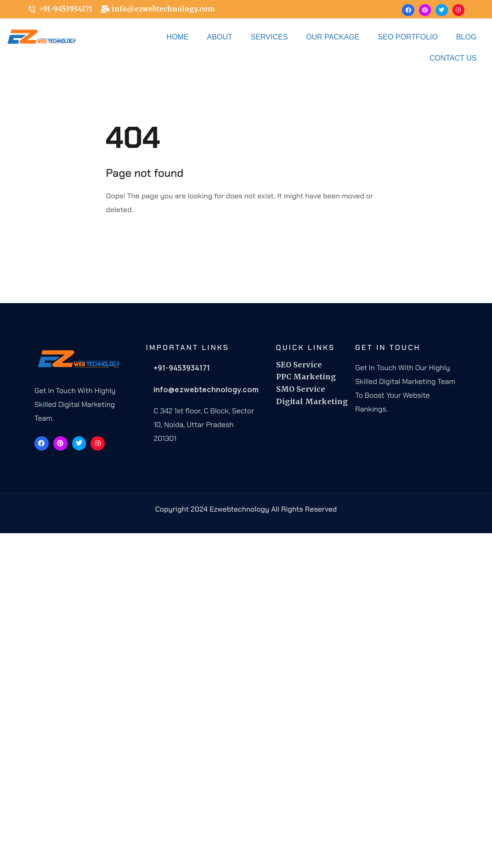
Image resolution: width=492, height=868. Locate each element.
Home (178, 37)
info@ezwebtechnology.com (206, 389)
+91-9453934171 (182, 368)
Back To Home (145, 238)
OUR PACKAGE (333, 37)
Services (269, 37)
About (220, 37)
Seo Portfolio (408, 37)
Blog (466, 37)
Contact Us (453, 58)
